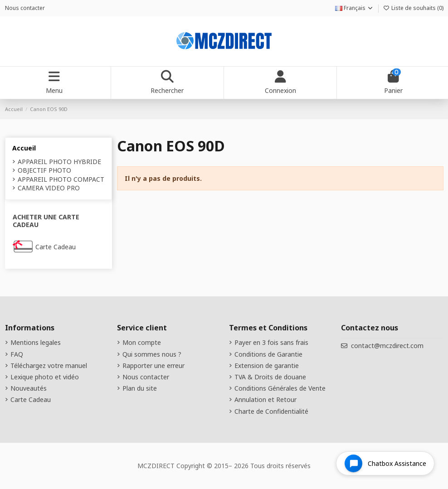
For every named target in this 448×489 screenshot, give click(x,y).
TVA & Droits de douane (270, 377)
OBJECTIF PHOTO (44, 170)
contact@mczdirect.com (387, 346)
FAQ (17, 354)
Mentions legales (36, 342)
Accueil (24, 148)
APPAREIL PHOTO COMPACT (61, 179)
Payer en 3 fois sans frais (271, 342)
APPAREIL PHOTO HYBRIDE (59, 162)
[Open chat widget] (385, 463)
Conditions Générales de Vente (280, 388)
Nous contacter (25, 8)
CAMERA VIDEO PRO (49, 188)
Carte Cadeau (56, 247)
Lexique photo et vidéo (45, 377)
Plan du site (140, 388)
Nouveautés (29, 388)
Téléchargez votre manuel (49, 366)
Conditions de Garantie (268, 354)
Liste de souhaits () (413, 8)
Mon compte (142, 342)
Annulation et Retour (265, 399)
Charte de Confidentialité (271, 411)
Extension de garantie (267, 366)
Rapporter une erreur (153, 366)
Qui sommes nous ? (152, 354)
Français (354, 8)
